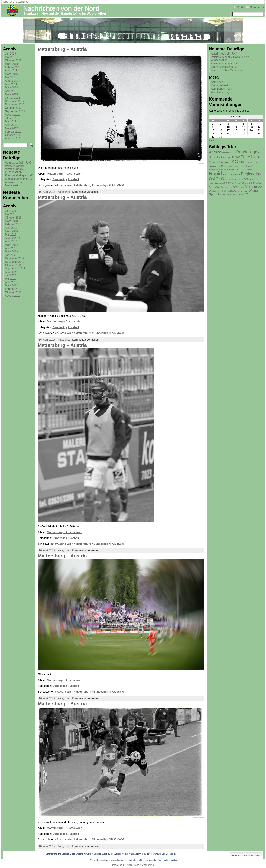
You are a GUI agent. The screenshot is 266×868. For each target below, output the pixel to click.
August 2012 (13, 115)
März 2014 (12, 88)
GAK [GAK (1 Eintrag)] (257, 163)
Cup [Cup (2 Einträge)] (227, 157)
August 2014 (13, 81)
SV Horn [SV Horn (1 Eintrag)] (212, 187)
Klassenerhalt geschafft (19, 175)
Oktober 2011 (13, 135)
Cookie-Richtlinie (170, 860)
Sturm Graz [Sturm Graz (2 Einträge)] (255, 183)
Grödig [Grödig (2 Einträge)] (225, 166)
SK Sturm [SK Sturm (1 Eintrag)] (244, 183)
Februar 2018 (13, 67)
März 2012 (12, 128)
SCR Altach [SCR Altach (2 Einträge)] (250, 179)
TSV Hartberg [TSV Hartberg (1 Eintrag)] (239, 187)
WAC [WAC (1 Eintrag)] (260, 187)
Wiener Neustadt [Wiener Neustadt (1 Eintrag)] (241, 191)
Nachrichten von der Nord (61, 8)
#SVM (120, 185)
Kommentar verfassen (85, 192)
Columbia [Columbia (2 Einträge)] (219, 157)
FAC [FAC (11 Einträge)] (234, 162)
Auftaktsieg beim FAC (18, 163)
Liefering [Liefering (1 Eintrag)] (242, 166)
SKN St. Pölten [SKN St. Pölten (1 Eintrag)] (234, 183)
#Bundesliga (100, 185)
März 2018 (12, 64)
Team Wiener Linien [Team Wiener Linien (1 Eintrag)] (224, 187)
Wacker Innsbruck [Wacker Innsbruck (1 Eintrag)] (216, 191)
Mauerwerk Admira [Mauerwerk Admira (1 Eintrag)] (227, 169)
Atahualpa (148, 865)
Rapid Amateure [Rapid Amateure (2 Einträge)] (231, 174)
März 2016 (12, 74)
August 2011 (13, 138)
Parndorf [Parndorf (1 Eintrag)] (248, 169)
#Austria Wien (64, 185)
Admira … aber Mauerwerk (14, 184)
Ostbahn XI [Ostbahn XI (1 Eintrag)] (240, 169)
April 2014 (11, 84)
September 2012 (15, 111)
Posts (241, 7)
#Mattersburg (83, 185)
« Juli (212, 140)
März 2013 (12, 94)
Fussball (73, 179)
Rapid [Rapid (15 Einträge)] (215, 173)
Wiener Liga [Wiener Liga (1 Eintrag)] (229, 191)
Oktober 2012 (13, 108)
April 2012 (11, 125)
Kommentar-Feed (221, 89)
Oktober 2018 (13, 60)
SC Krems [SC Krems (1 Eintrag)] (239, 179)
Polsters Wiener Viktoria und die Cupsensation (15, 169)
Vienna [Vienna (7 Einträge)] (251, 186)
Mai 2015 (11, 77)
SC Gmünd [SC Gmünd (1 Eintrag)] (229, 179)
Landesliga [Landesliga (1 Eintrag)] (234, 166)
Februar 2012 (13, 132)
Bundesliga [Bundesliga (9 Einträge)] (247, 152)
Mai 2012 (11, 121)
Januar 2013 (13, 98)
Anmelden (217, 82)
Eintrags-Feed (219, 85)
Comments (257, 7)
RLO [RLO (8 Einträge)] (220, 179)
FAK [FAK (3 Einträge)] (242, 162)
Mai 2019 (11, 57)
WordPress (133, 865)
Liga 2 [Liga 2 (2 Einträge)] (250, 166)
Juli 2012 (11, 118)
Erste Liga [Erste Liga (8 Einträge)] (250, 157)
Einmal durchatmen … (18, 179)
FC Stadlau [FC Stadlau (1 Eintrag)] (249, 163)
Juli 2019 (11, 54)
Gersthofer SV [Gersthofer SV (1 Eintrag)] (215, 166)
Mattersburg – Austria (62, 49)
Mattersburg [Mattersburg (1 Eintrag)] (214, 169)
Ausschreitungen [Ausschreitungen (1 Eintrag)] (229, 153)
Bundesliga (60, 179)
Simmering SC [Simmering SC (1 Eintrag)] (221, 183)
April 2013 (11, 91)
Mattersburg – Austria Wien (65, 174)
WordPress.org (220, 92)
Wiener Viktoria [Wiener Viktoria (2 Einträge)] (231, 195)
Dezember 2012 (15, 101)
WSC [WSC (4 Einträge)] (244, 194)
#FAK (112, 185)
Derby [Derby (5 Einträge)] (235, 157)
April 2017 (11, 71)
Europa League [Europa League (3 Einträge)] (219, 162)
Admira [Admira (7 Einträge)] (215, 152)
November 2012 (15, 105)
